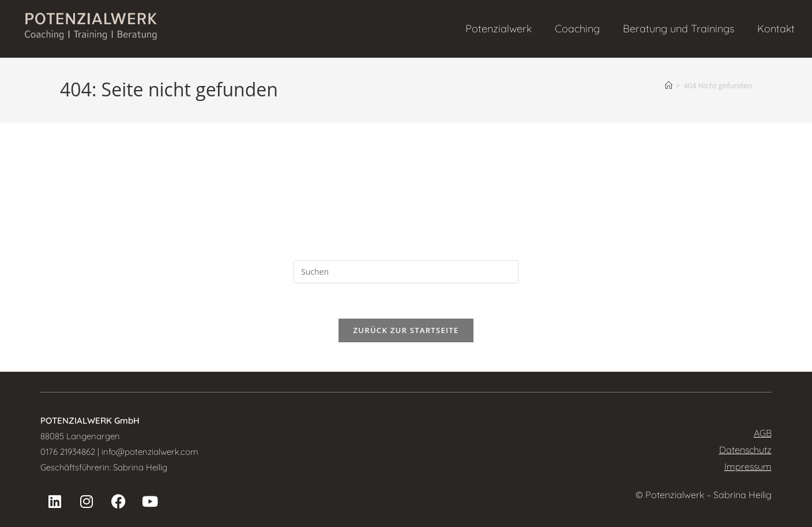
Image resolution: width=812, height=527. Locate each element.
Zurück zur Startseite (406, 330)
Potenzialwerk (499, 29)
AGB (763, 433)
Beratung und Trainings (678, 29)
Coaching (577, 29)
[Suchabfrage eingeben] (406, 272)
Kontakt (776, 29)
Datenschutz (745, 450)
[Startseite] (669, 85)
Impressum (748, 466)
